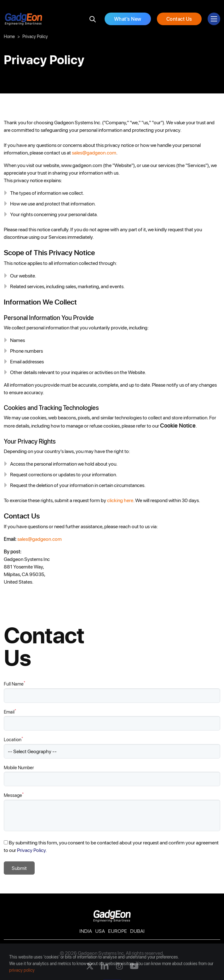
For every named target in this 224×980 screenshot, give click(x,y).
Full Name (14, 683)
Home (9, 36)
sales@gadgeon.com (94, 152)
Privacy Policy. (32, 850)
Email (10, 711)
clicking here (120, 500)
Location (13, 739)
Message (14, 795)
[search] (93, 19)
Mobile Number (19, 767)
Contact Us (179, 19)
